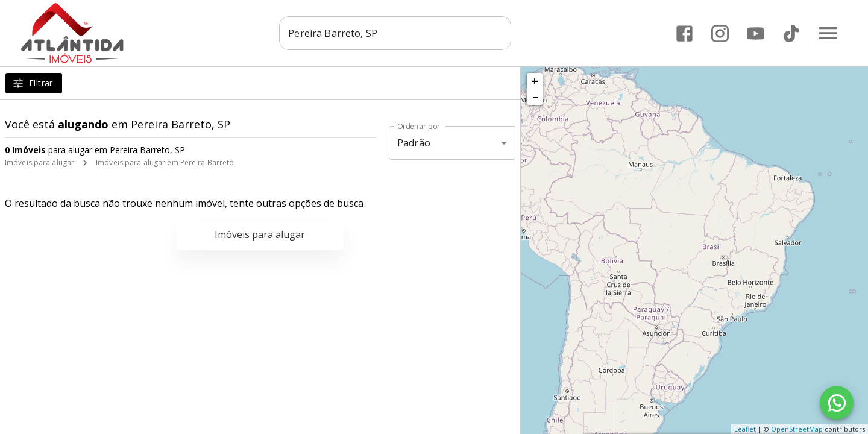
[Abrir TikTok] (791, 33)
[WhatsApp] (837, 403)
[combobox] (395, 33)
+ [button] (535, 81)
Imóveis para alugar (39, 162)
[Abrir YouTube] (756, 33)
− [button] (535, 97)
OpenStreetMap (797, 429)
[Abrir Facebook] (684, 33)
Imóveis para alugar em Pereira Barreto (165, 162)
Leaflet (745, 429)
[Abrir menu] (828, 33)
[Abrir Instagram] (720, 33)
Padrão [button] (414, 143)
